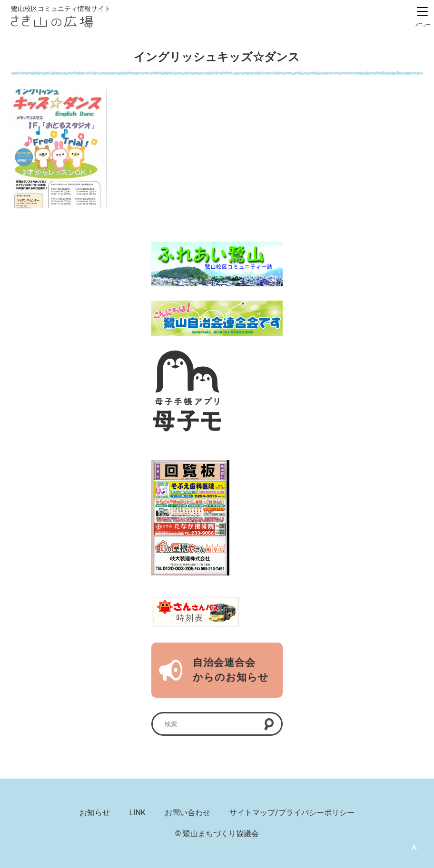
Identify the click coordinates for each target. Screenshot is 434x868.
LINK (137, 813)
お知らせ (95, 813)
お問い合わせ (187, 813)
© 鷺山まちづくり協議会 (217, 834)
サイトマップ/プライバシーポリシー (292, 813)
